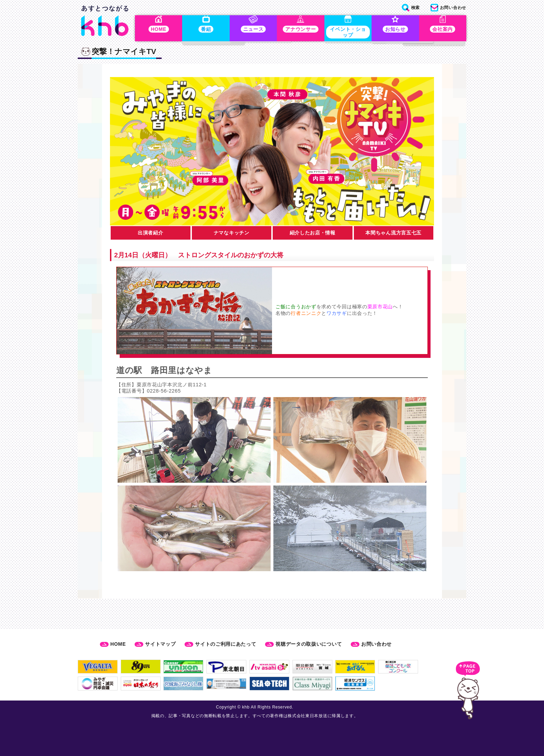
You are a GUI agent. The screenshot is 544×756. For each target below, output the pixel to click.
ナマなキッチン (232, 234)
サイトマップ (160, 644)
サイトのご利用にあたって (226, 644)
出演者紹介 (151, 234)
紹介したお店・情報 (313, 234)
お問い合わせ (376, 644)
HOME (118, 644)
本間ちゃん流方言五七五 (393, 234)
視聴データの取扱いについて (309, 644)
